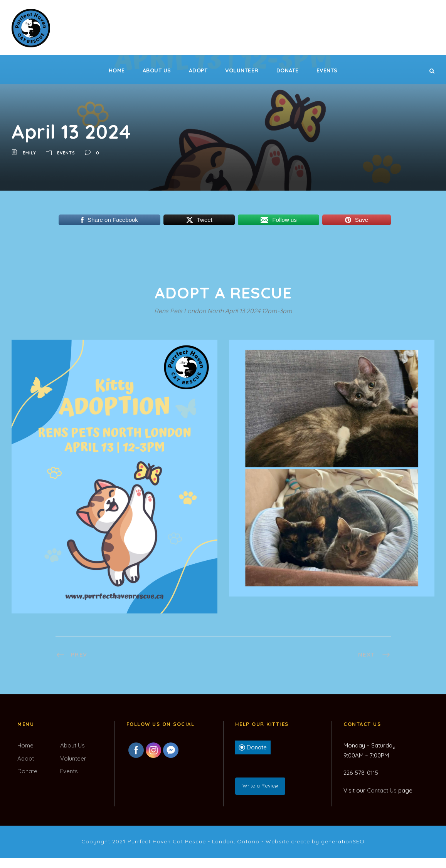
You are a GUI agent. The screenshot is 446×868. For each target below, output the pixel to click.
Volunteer (242, 70)
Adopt (198, 70)
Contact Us (382, 790)
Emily (29, 153)
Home (117, 70)
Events (327, 70)
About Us (157, 70)
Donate (288, 70)
